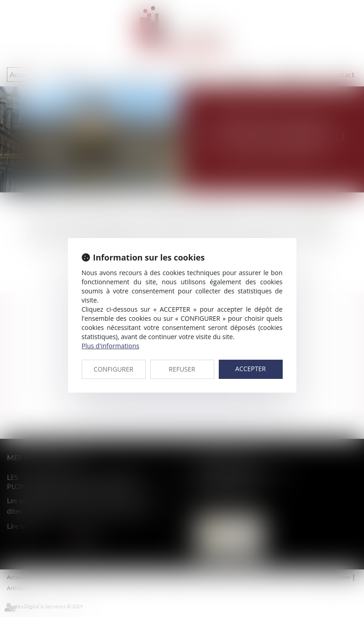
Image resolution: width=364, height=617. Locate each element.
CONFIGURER (113, 369)
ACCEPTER (251, 369)
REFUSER (182, 369)
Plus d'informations (111, 346)
